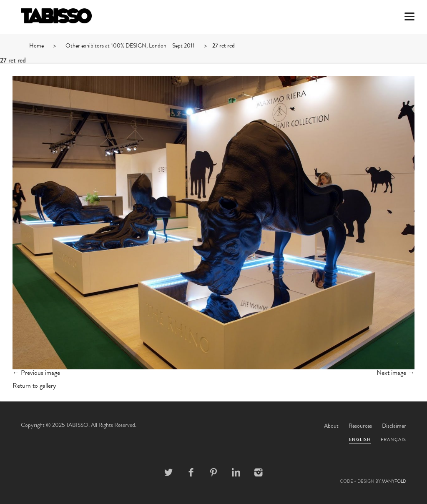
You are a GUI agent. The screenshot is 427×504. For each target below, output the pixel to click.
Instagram (259, 472)
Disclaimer (394, 426)
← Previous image (36, 373)
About (331, 426)
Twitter (168, 472)
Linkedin (236, 472)
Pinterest (213, 472)
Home (36, 46)
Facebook (191, 472)
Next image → (396, 373)
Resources (360, 426)
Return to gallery (34, 386)
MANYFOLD (394, 481)
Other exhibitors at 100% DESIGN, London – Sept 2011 (130, 46)
